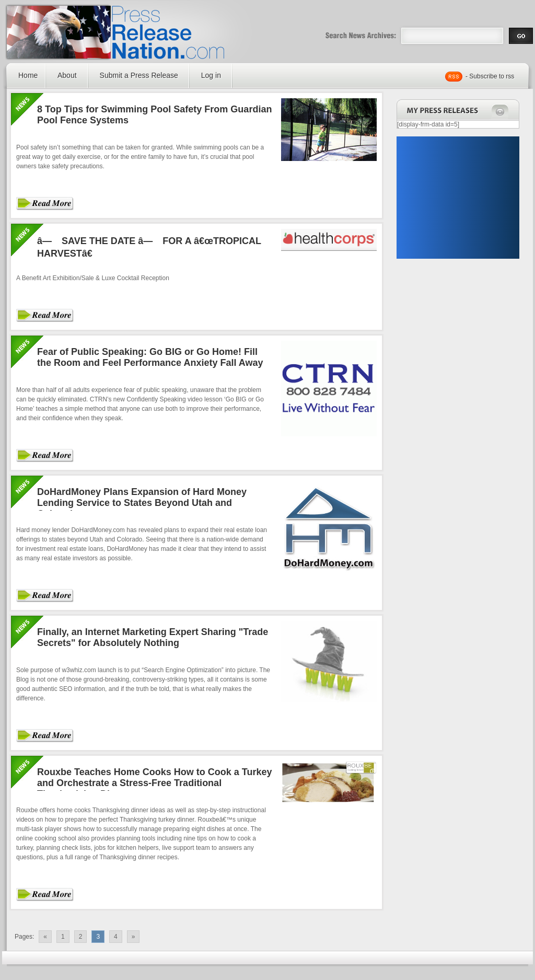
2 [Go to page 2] (81, 937)
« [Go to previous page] (45, 937)
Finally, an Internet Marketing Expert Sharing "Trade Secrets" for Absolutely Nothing (153, 637)
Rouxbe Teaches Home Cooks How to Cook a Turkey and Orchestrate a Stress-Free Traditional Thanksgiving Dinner (154, 783)
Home (28, 75)
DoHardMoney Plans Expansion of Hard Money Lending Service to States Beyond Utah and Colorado (142, 503)
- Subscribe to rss (490, 76)
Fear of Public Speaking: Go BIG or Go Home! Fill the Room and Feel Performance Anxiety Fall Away (150, 357)
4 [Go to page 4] (116, 937)
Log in (211, 75)
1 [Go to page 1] (63, 937)
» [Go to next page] (133, 937)
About (67, 75)
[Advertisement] (458, 198)
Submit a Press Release (139, 75)
